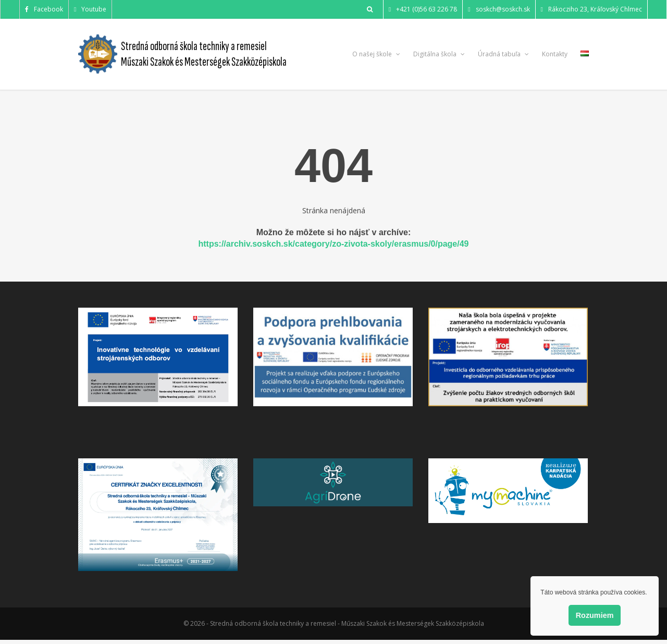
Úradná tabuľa (503, 54)
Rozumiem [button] (595, 615)
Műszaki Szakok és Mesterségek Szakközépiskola (204, 62)
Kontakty (555, 54)
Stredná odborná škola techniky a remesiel (194, 46)
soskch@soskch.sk (499, 9)
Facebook (44, 9)
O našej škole (376, 54)
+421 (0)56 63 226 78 (423, 9)
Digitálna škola (439, 54)
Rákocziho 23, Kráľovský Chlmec (591, 9)
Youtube (90, 9)
